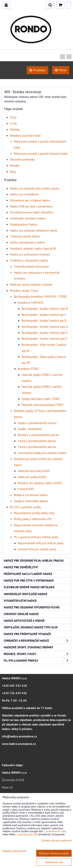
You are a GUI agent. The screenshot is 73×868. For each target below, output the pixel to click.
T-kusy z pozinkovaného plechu (37, 447)
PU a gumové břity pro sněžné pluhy (36, 537)
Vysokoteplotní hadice (24, 224)
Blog (13, 171)
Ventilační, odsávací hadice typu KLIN (33, 248)
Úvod (13, 117)
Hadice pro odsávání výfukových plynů (33, 230)
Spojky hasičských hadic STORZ (41, 399)
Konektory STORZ (28, 369)
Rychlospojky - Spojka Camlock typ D (44, 320)
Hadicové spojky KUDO (32, 477)
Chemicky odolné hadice (25, 236)
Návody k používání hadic (26, 135)
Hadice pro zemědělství (25, 194)
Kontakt (15, 165)
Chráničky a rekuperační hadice (29, 260)
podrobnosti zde (56, 831)
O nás (13, 123)
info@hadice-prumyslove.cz (19, 736)
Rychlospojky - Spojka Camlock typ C (44, 315)
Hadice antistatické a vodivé (27, 242)
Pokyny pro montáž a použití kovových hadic (41, 153)
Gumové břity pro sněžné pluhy (37, 549)
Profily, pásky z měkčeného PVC (33, 519)
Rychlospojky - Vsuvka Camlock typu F (45, 338)
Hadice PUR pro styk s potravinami (31, 206)
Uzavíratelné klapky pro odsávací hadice (42, 453)
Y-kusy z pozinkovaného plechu (37, 441)
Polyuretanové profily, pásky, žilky (34, 513)
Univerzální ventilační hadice (28, 218)
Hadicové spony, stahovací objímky (31, 284)
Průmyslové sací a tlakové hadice (30, 200)
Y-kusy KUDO (26, 489)
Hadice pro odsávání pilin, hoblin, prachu (35, 188)
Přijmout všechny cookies (54, 853)
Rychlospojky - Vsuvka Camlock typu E (45, 333)
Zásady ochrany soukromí (57, 840)
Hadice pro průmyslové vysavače (30, 254)
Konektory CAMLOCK (31, 302)
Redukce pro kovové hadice (31, 495)
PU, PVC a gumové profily (25, 507)
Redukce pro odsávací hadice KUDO (40, 483)
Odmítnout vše (54, 862)
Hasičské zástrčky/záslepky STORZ (42, 405)
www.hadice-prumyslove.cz (19, 744)
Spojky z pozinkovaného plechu (37, 423)
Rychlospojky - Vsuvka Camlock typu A (45, 327)
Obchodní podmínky (22, 159)
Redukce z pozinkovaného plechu (38, 435)
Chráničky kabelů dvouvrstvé (31, 266)
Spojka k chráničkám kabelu (31, 501)
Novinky (15, 129)
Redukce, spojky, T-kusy (24, 291)
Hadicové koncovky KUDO (34, 471)
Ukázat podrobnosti (14, 851)
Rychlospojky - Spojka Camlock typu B (45, 309)
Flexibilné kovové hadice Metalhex (32, 212)
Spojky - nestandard (30, 429)
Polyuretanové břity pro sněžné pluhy (41, 543)
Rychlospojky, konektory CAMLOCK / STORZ (40, 296)
